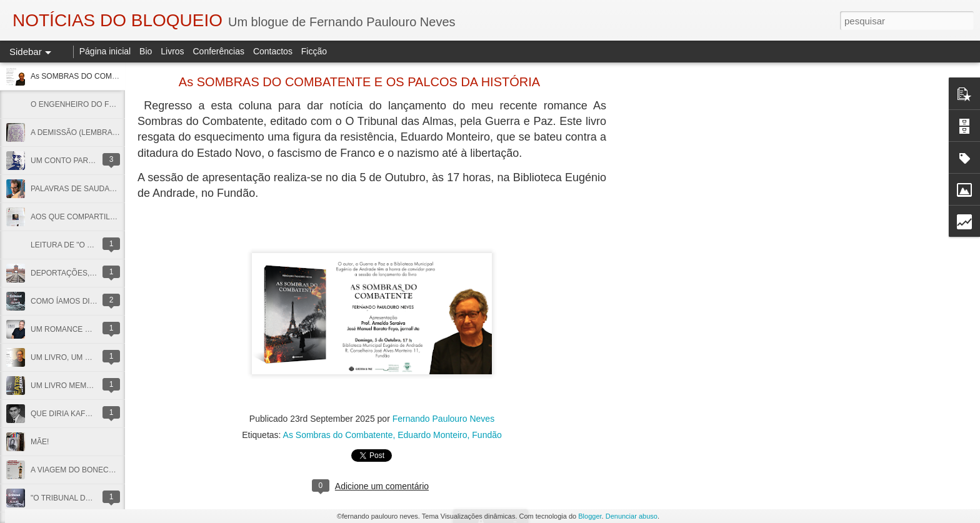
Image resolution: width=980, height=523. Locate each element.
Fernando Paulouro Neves (443, 419)
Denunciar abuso (632, 516)
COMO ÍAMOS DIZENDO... (77, 301)
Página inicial (105, 51)
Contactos (273, 51)
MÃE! (40, 442)
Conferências (218, 51)
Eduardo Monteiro (432, 435)
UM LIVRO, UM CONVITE (74, 357)
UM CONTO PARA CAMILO (77, 161)
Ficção (314, 51)
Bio (146, 51)
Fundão (487, 435)
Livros (172, 51)
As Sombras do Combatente (338, 435)
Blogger (590, 516)
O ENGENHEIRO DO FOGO (78, 104)
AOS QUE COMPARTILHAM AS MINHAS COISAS (115, 217)
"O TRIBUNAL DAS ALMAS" (78, 498)
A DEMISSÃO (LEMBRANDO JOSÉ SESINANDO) (115, 132)
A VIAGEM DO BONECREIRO (82, 470)
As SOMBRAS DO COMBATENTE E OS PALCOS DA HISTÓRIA (359, 82)
